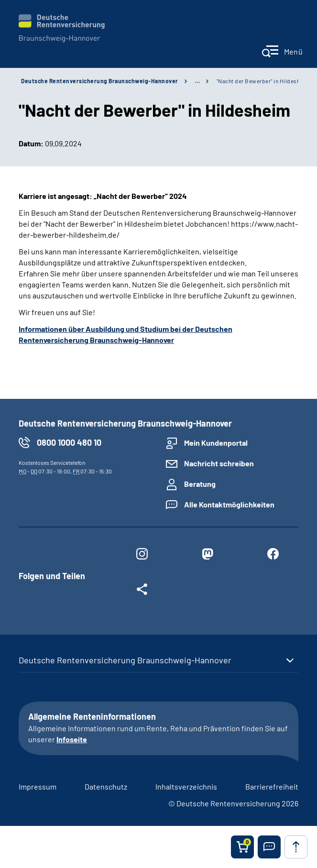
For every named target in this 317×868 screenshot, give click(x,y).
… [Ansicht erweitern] (197, 81)
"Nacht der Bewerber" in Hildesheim (263, 81)
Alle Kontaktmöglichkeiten (229, 504)
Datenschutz (106, 786)
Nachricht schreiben (219, 463)
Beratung (200, 484)
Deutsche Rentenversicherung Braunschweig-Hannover (100, 81)
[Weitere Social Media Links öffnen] (142, 591)
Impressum (38, 786)
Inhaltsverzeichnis (186, 786)
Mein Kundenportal (216, 443)
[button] (269, 847)
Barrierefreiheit (272, 786)
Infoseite (72, 739)
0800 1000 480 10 (69, 442)
